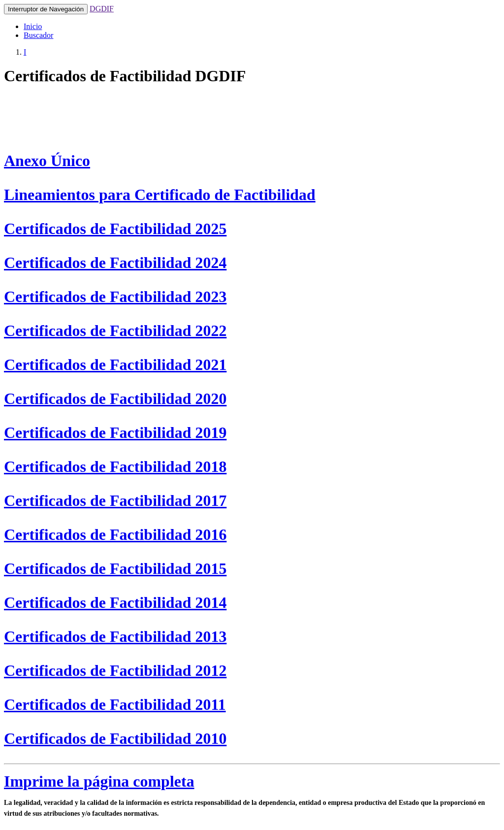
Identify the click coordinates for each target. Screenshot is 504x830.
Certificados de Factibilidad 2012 (115, 670)
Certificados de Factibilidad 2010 (115, 738)
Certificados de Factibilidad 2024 (115, 263)
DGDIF (102, 9)
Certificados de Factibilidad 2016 (115, 534)
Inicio (33, 26)
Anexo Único (47, 161)
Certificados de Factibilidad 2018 (115, 466)
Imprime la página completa (99, 781)
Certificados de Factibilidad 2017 (115, 500)
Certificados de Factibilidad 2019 (115, 432)
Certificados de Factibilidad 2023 (115, 297)
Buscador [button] (38, 35)
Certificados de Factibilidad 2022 (115, 331)
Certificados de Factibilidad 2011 (115, 704)
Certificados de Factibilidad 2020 (115, 398)
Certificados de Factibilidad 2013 (115, 636)
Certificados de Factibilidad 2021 (115, 365)
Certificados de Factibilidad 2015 (115, 568)
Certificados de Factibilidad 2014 (115, 602)
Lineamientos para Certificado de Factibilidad (160, 195)
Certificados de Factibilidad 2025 (115, 229)
